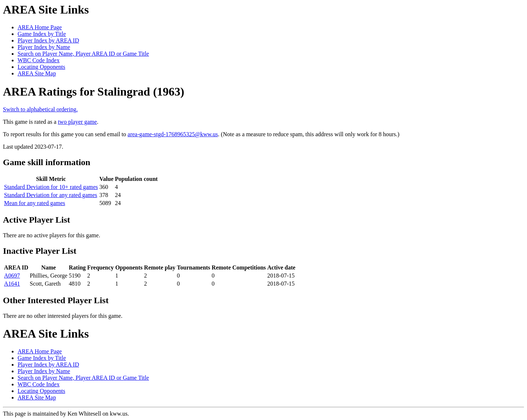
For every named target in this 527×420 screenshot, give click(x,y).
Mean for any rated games (35, 203)
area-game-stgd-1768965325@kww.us (173, 134)
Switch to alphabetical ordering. (40, 109)
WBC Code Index (39, 60)
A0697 (12, 276)
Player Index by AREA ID (48, 40)
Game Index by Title (42, 34)
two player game (77, 122)
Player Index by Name (44, 47)
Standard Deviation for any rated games (51, 195)
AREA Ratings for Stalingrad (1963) (94, 92)
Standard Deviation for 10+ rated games (51, 187)
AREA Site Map (37, 73)
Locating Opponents (41, 67)
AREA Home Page (40, 27)
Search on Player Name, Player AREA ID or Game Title (83, 54)
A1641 (12, 284)
